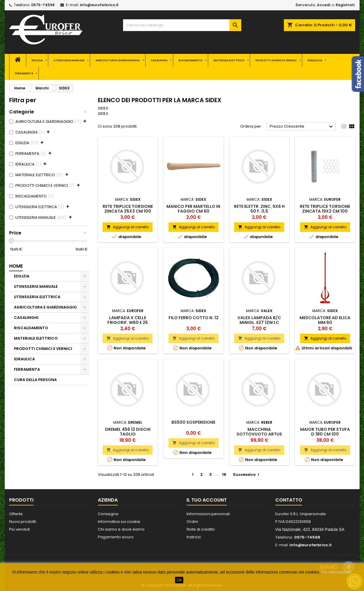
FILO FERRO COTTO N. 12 (194, 318)
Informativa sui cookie (119, 522)
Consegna (108, 514)
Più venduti (20, 529)
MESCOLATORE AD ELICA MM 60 (325, 320)
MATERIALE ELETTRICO (229, 60)
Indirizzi (194, 537)
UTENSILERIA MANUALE (69, 60)
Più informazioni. (337, 572)
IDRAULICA (315, 60)
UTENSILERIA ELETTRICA (37, 297)
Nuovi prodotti (23, 522)
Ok (179, 580)
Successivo (247, 474)
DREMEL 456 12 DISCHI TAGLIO (128, 432)
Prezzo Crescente (302, 127)
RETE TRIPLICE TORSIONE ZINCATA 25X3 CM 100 (128, 209)
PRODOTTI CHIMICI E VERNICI (276, 60)
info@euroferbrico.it (99, 5)
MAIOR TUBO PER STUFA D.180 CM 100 (325, 432)
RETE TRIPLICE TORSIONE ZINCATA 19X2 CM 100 (325, 209)
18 (224, 474)
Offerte (16, 514)
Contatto (289, 500)
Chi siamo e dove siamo (121, 529)
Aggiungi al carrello (128, 227)
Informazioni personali (208, 514)
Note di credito (201, 529)
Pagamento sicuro (116, 537)
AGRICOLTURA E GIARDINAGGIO (118, 60)
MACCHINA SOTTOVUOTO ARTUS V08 (259, 434)
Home (16, 266)
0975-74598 (43, 5)
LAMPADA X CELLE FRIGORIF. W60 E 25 (128, 320)
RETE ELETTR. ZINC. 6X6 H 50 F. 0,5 (259, 209)
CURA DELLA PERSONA (35, 380)
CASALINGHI (159, 60)
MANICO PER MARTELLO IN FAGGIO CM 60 (193, 209)
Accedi (324, 5)
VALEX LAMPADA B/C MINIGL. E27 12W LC (259, 320)
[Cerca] (182, 25)
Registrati (345, 5)
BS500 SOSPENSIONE (193, 422)
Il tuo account (207, 500)
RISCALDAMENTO (191, 60)
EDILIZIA (37, 60)
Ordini (192, 522)
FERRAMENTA (24, 73)
